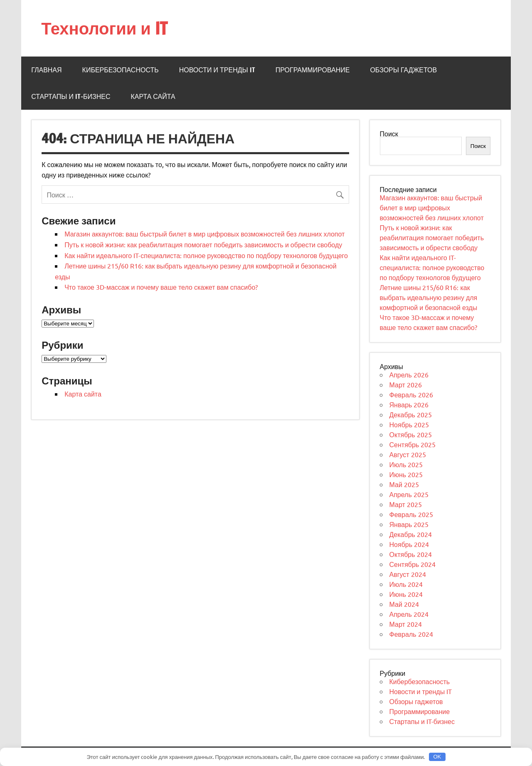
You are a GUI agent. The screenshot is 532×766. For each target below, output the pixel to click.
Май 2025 (404, 484)
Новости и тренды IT (217, 70)
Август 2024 (408, 574)
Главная (46, 70)
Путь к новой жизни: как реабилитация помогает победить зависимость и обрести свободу (203, 244)
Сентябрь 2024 (413, 564)
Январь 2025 (409, 524)
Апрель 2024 (409, 614)
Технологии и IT (104, 28)
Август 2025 (408, 454)
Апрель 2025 (409, 494)
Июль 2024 (406, 584)
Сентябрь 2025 (413, 444)
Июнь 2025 (406, 474)
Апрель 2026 (409, 374)
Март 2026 (406, 384)
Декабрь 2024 (411, 534)
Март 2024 (406, 624)
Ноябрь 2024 (409, 544)
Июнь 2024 (406, 594)
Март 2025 (406, 504)
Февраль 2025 (411, 514)
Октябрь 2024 (411, 554)
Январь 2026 (409, 404)
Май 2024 (404, 604)
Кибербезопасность (121, 70)
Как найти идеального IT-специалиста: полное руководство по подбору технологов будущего (206, 255)
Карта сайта (153, 96)
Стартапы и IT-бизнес (71, 96)
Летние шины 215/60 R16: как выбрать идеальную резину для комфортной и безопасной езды (429, 297)
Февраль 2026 (411, 394)
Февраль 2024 (411, 634)
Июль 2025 (406, 464)
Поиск (389, 133)
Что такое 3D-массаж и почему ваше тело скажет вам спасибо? (161, 287)
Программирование (313, 70)
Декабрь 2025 (411, 414)
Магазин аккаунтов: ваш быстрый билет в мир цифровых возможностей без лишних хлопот (204, 234)
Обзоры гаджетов (403, 70)
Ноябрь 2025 (409, 424)
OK (437, 757)
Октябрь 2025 (411, 434)
